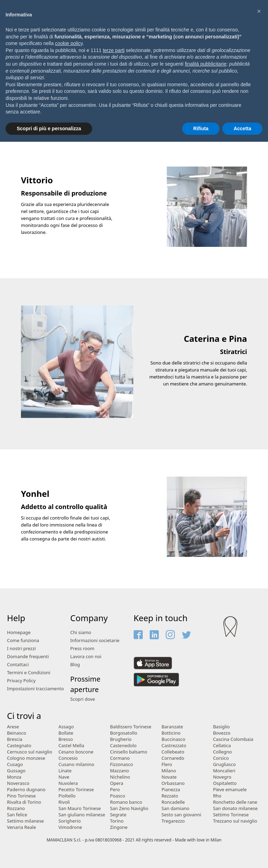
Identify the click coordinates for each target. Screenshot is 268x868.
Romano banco (126, 802)
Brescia (15, 739)
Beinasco (17, 733)
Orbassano (173, 783)
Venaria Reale (21, 827)
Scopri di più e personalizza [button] (49, 128)
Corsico (221, 758)
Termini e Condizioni (29, 673)
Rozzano (16, 808)
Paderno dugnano (26, 790)
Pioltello (67, 796)
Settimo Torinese (231, 815)
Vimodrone (70, 827)
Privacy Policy (21, 681)
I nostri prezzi (21, 649)
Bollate (66, 733)
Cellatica (222, 746)
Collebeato (173, 752)
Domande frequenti (28, 657)
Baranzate (172, 727)
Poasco (117, 796)
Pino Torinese (21, 796)
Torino (117, 821)
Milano (169, 771)
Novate (169, 777)
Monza (14, 777)
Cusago (15, 764)
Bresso (66, 739)
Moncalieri (224, 771)
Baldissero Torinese (131, 727)
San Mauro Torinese (80, 808)
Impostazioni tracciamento (35, 689)
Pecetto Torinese (76, 790)
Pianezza (171, 790)
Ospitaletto (225, 783)
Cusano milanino (77, 764)
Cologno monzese (26, 758)
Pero (115, 790)
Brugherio (121, 739)
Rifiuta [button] (201, 128)
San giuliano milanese (82, 815)
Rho (217, 796)
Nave (64, 777)
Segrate (118, 815)
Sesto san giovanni (181, 815)
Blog (75, 665)
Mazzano (120, 771)
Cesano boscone (76, 752)
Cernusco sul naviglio (30, 752)
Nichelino (120, 777)
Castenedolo (123, 746)
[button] (259, 11)
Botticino (171, 733)
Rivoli (64, 802)
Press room (82, 649)
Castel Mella (72, 746)
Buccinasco (173, 739)
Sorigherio (70, 821)
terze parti (114, 50)
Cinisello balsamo (129, 752)
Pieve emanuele (230, 790)
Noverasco (18, 783)
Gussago (16, 771)
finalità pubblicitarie (206, 64)
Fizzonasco (121, 764)
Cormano (120, 758)
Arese (13, 727)
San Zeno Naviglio (129, 808)
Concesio (68, 758)
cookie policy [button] (69, 43)
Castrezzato (174, 746)
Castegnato (19, 746)
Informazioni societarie (95, 641)
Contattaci (18, 665)
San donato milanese (235, 808)
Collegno (222, 752)
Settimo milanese (25, 821)
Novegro (222, 777)
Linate (65, 771)
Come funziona (23, 641)
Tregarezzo (173, 821)
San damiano (176, 808)
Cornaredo (173, 758)
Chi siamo (81, 632)
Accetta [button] (242, 128)
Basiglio (221, 727)
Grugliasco (224, 764)
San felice (17, 815)
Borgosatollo (124, 733)
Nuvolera (68, 783)
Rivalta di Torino (24, 802)
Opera (117, 783)
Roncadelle (173, 802)
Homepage (19, 632)
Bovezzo (222, 733)
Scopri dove (83, 699)
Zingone (119, 827)
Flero (167, 764)
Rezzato (170, 796)
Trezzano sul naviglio (235, 821)
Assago (66, 727)
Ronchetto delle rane (235, 802)
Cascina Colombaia (233, 739)
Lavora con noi (86, 657)
